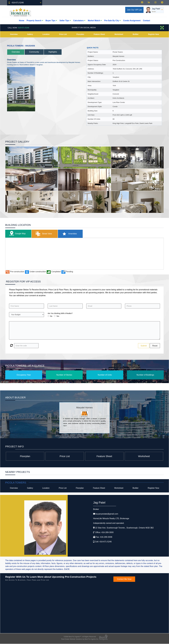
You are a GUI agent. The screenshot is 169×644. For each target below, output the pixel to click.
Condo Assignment (132, 21)
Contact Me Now (124, 579)
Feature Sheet (99, 34)
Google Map (17, 234)
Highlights (55, 52)
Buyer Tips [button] (51, 21)
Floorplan (80, 34)
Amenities (70, 234)
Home (22, 21)
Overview (14, 34)
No (51, 316)
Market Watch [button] (95, 21)
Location (46, 34)
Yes (58, 316)
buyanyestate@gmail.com (107, 514)
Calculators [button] (79, 21)
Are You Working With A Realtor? (60, 313)
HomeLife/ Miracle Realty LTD (111, 519)
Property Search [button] (35, 21)
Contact (147, 21)
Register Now (153, 34)
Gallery (30, 34)
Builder (136, 34)
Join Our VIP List (134, 10)
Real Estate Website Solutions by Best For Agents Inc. (80, 639)
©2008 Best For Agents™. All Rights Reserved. (80, 637)
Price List (63, 34)
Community (35, 52)
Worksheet (119, 34)
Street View (44, 234)
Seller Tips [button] (65, 21)
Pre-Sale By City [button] (112, 21)
